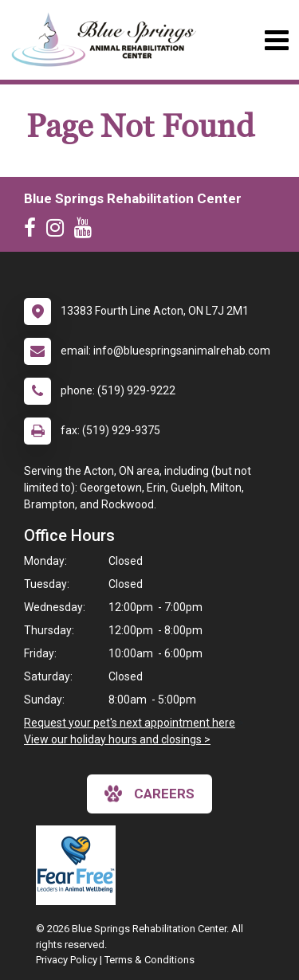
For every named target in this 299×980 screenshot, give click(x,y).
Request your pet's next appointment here (130, 723)
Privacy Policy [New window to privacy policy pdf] (67, 960)
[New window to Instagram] (59, 231)
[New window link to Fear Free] (80, 865)
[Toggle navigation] (276, 40)
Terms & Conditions (149, 960)
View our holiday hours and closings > (117, 739)
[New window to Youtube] (87, 231)
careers (149, 794)
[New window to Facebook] (34, 231)
